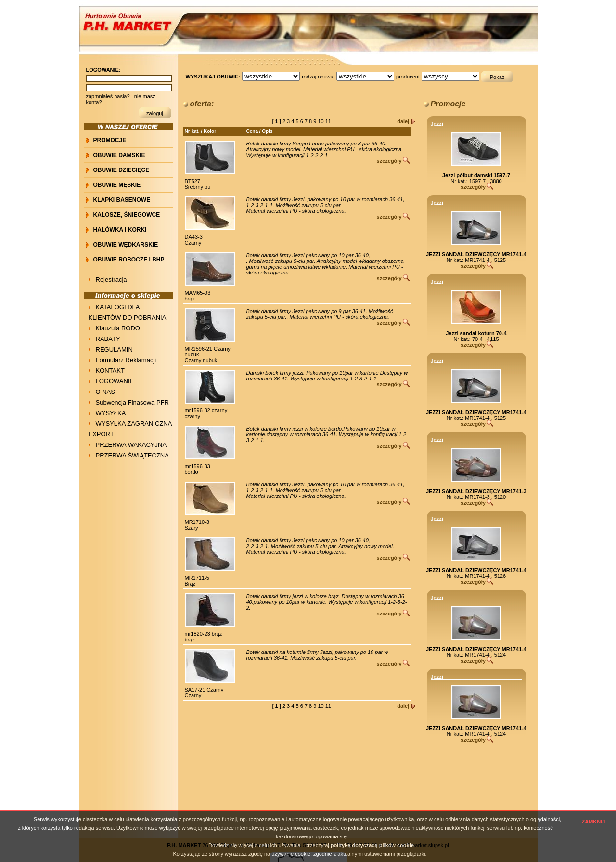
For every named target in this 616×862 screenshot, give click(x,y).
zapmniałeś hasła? (108, 96)
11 (329, 121)
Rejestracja (111, 280)
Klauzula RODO (118, 328)
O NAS (105, 392)
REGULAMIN (114, 349)
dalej (403, 121)
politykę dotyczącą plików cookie (372, 845)
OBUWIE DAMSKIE (119, 155)
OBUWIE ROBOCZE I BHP (129, 260)
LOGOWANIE (115, 381)
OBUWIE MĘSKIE (117, 185)
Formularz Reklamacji (126, 360)
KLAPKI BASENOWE (122, 200)
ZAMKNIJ (594, 822)
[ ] (277, 121)
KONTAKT (110, 371)
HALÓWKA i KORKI (120, 230)
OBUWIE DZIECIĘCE (122, 170)
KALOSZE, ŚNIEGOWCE (127, 215)
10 (321, 121)
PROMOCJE (110, 140)
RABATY (108, 339)
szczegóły (389, 161)
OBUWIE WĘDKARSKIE (126, 245)
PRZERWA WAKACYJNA (131, 445)
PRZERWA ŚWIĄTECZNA (132, 455)
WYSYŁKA (111, 413)
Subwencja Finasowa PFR (132, 402)
